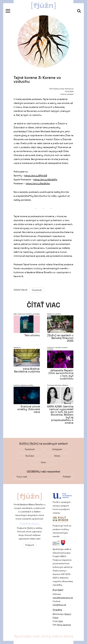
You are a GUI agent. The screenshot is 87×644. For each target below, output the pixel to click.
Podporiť (30, 545)
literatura (17, 348)
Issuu (43, 462)
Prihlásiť (67, 477)
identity (58, 385)
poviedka (36, 314)
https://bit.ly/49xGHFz (45, 180)
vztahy (50, 349)
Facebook (37, 290)
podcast (70, 94)
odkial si (65, 385)
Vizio (61, 621)
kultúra (63, 94)
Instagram (57, 449)
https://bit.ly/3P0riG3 (36, 176)
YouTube (30, 456)
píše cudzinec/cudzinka (23, 314)
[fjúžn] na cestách (54, 314)
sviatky (30, 385)
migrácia (23, 385)
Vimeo (57, 456)
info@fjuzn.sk (59, 605)
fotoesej (50, 385)
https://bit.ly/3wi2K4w (38, 184)
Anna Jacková (64, 625)
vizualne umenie (61, 348)
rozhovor (51, 348)
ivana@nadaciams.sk (63, 598)
